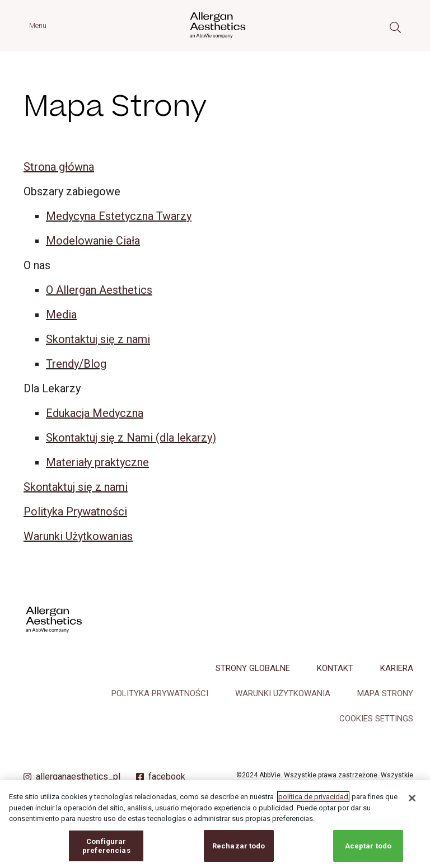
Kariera (397, 668)
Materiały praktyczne (97, 462)
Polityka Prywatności (160, 693)
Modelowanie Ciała (93, 241)
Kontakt (335, 668)
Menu (38, 25)
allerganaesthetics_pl (78, 776)
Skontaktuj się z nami (98, 339)
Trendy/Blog (76, 364)
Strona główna (59, 167)
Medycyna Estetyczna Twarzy (119, 216)
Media (61, 315)
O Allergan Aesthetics (99, 290)
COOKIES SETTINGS (376, 719)
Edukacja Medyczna (95, 413)
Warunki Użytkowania (283, 693)
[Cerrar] (412, 806)
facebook (167, 776)
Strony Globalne (253, 668)
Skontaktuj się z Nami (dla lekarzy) (131, 438)
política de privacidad (313, 804)
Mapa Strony (385, 693)
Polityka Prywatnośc (74, 512)
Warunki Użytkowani (73, 536)
